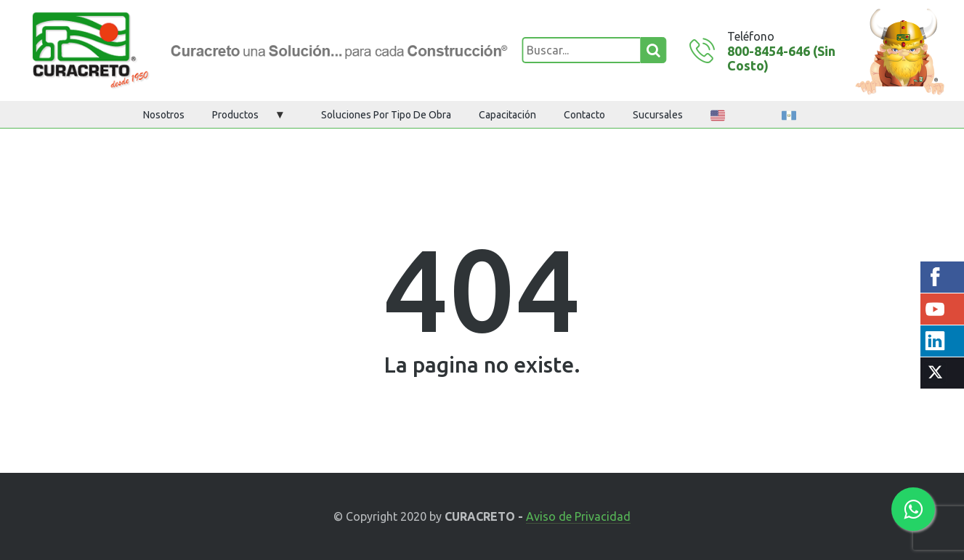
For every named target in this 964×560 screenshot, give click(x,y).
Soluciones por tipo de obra (386, 115)
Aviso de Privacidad (578, 517)
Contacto (584, 115)
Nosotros (164, 115)
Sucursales (658, 115)
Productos (235, 115)
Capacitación (507, 115)
